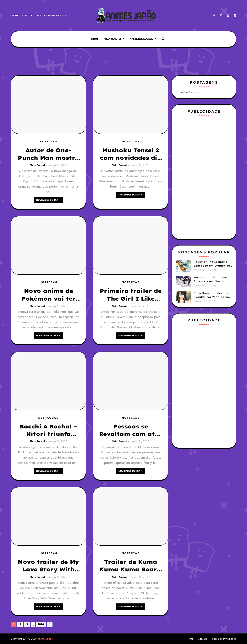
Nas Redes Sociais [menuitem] (141, 39)
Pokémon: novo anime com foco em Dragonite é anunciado (212, 264)
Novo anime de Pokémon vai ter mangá (48, 295)
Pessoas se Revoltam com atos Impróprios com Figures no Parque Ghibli (130, 430)
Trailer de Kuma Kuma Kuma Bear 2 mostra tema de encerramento (131, 566)
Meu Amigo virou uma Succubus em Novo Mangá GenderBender (210, 280)
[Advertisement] (81, 61)
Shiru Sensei (37, 165)
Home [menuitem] (95, 39)
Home (15, 15)
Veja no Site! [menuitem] (113, 39)
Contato (28, 15)
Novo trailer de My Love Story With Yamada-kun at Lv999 (48, 566)
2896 (41, 624)
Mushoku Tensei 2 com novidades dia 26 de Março (130, 154)
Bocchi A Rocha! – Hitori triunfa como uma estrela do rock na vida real (48, 430)
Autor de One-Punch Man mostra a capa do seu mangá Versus (48, 154)
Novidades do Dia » (48, 200)
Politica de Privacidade (52, 15)
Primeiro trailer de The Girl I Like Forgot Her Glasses (131, 295)
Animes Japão (45, 639)
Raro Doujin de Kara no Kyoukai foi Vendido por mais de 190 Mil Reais (212, 295)
